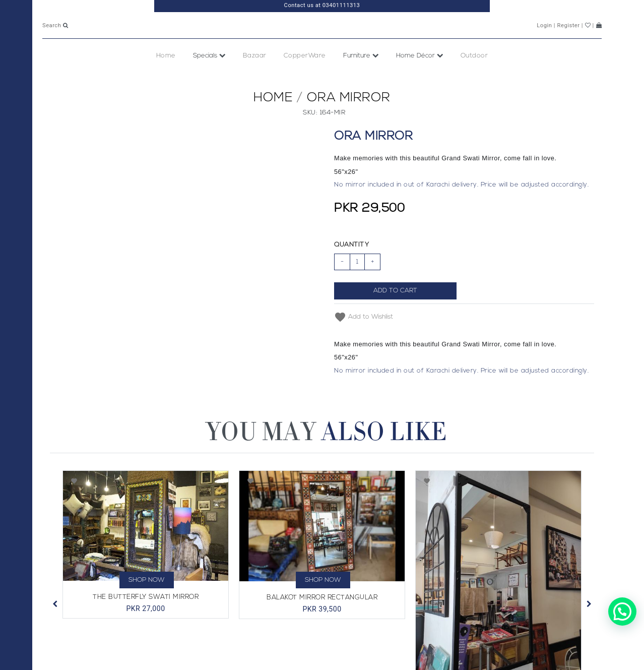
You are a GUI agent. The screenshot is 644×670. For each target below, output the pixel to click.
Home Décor (420, 78)
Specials (209, 78)
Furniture (361, 78)
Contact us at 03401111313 (322, 5)
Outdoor (474, 78)
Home (166, 78)
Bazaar (255, 78)
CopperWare (305, 78)
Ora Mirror (349, 120)
